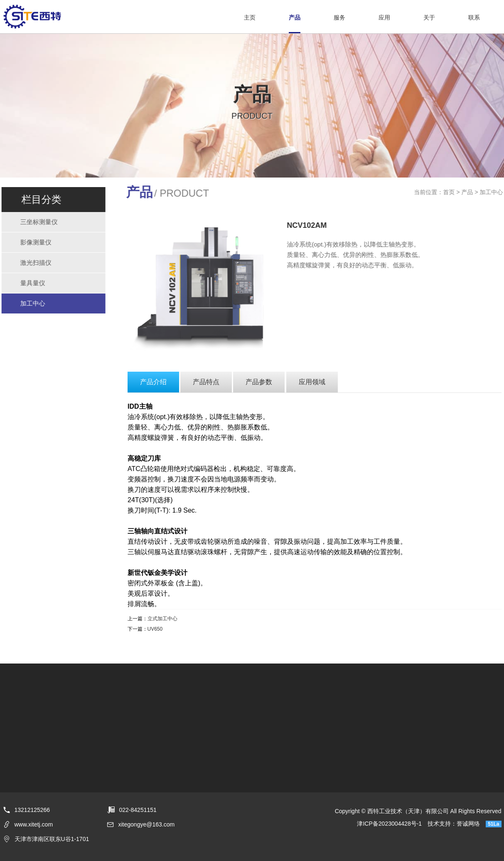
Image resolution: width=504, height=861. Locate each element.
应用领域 (312, 382)
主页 (250, 17)
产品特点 (206, 382)
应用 (384, 17)
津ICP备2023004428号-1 (389, 824)
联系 (474, 17)
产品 (295, 17)
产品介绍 (153, 382)
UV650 (155, 629)
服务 (339, 17)
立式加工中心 (162, 619)
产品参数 (259, 382)
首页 (450, 192)
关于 (429, 17)
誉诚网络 (468, 824)
